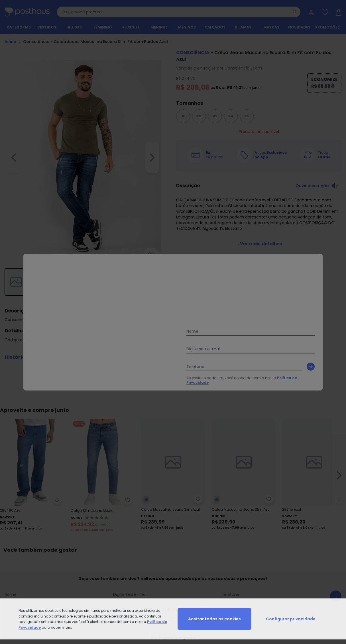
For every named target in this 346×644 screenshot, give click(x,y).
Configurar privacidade (291, 619)
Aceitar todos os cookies (214, 619)
